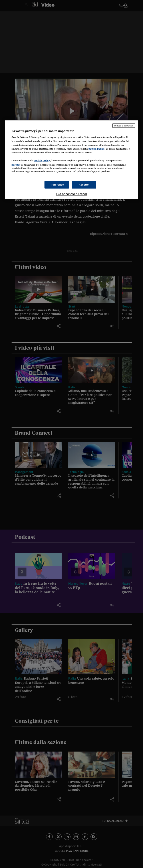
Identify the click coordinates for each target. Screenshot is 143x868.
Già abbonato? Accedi (71, 194)
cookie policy (97, 148)
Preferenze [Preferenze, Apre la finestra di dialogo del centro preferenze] (57, 185)
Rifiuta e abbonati (124, 125)
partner (16, 164)
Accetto (84, 185)
